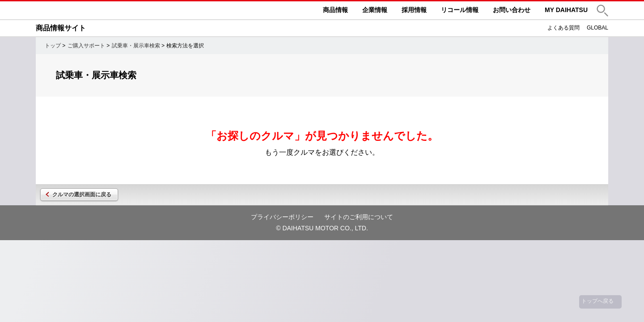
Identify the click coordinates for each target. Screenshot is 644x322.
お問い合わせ (512, 10)
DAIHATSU (103, 10)
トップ (53, 46)
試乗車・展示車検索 (136, 46)
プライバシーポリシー (282, 217)
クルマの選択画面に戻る (82, 195)
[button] (602, 11)
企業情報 (375, 10)
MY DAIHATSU (566, 10)
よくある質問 (563, 28)
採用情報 (414, 10)
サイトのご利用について (359, 217)
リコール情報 (460, 10)
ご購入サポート (86, 46)
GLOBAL (597, 28)
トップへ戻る (597, 301)
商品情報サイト (61, 28)
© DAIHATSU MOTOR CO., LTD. (322, 228)
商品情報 (335, 10)
